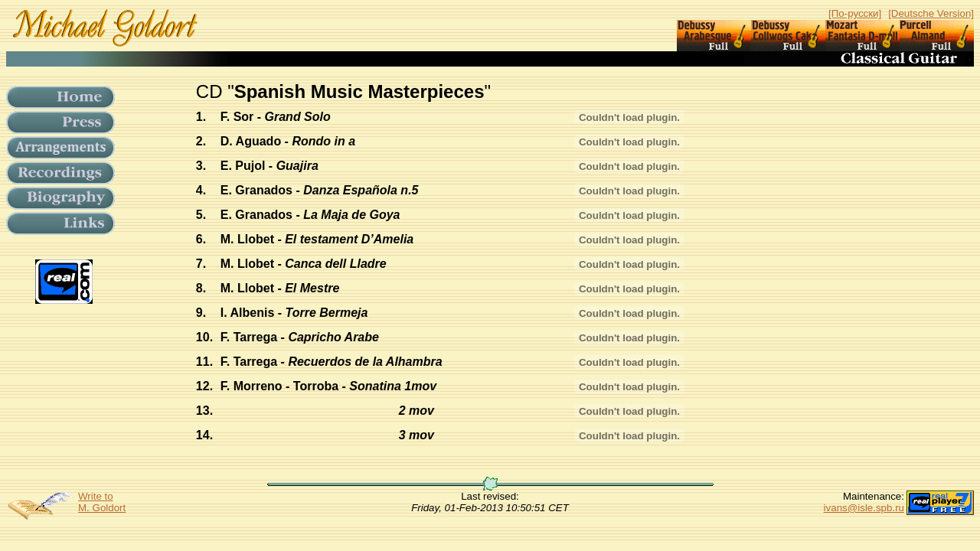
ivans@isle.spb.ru (864, 508)
